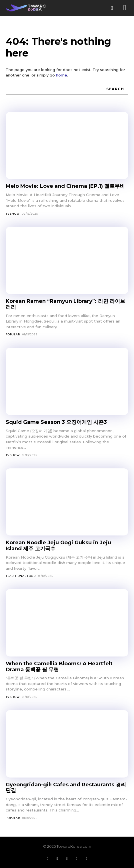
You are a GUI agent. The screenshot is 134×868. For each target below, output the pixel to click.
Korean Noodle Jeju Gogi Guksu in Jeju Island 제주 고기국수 (58, 546)
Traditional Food (21, 576)
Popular (13, 334)
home (62, 75)
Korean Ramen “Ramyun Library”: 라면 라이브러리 (65, 304)
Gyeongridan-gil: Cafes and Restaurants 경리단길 (66, 788)
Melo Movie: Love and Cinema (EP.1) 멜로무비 (65, 186)
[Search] (115, 89)
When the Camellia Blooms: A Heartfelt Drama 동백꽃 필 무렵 (59, 667)
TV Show (13, 214)
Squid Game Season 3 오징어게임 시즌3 (56, 422)
